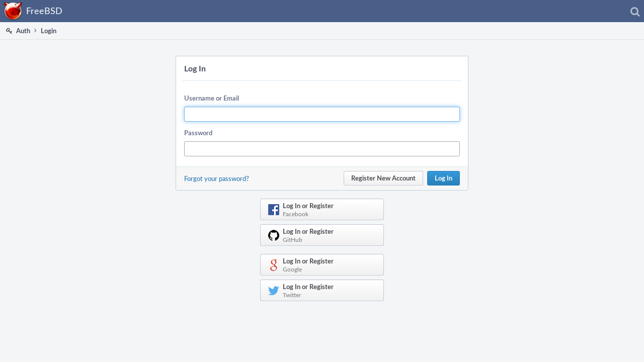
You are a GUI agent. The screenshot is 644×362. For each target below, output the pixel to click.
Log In (444, 178)
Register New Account (383, 178)
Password (198, 133)
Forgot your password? (217, 178)
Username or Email (212, 98)
